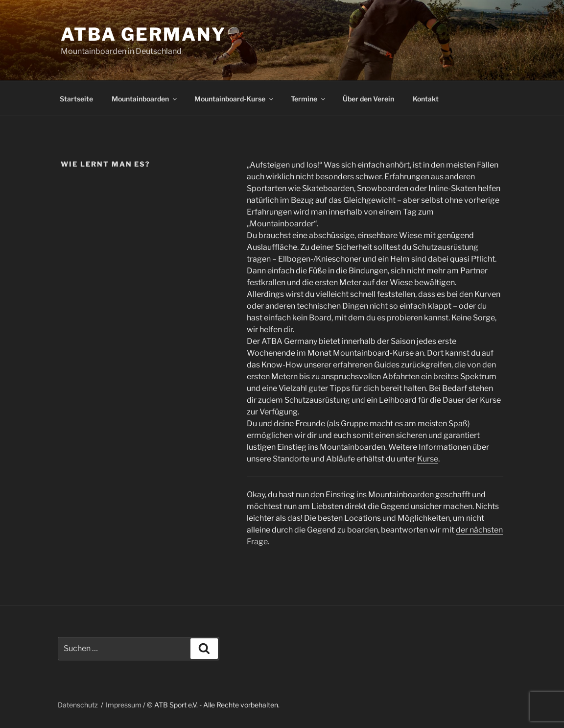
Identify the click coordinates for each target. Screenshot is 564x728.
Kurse (428, 459)
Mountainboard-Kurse (235, 99)
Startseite (76, 99)
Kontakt (426, 99)
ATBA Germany (143, 34)
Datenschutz (78, 705)
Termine (309, 99)
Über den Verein (368, 99)
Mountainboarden (145, 99)
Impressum (124, 705)
